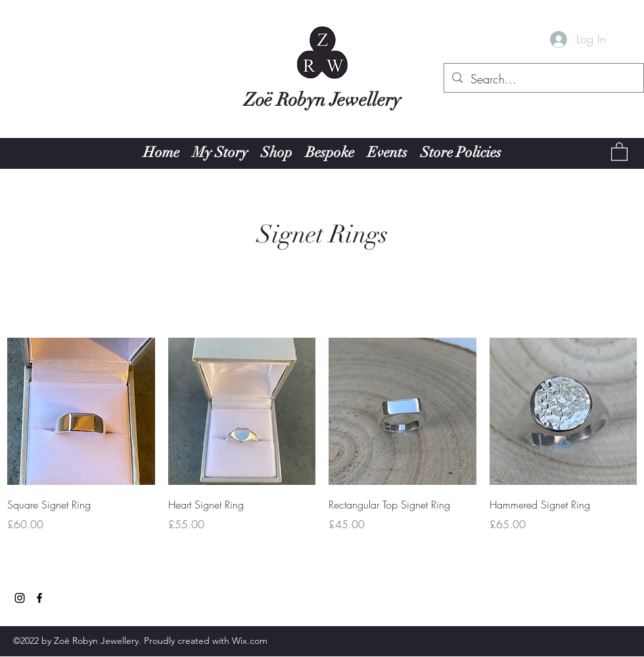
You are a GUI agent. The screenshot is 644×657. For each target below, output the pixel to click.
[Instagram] (20, 598)
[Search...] (543, 79)
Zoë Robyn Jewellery (322, 100)
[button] (619, 151)
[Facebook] (39, 598)
